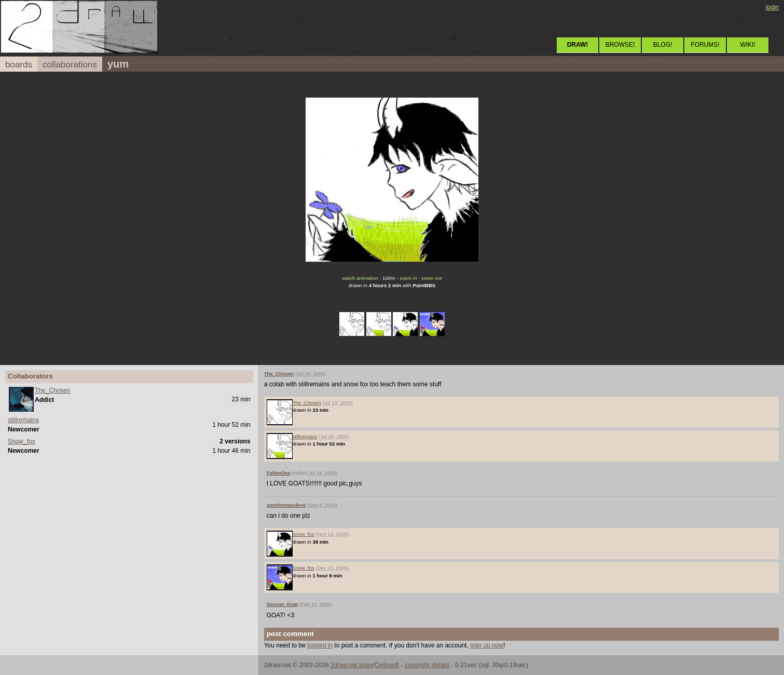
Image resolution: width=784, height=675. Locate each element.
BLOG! (663, 45)
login (772, 7)
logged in (320, 645)
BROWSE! (620, 45)
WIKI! (747, 45)
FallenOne (279, 473)
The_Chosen (53, 390)
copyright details (427, 665)
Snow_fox (22, 441)
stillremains (23, 420)
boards (19, 65)
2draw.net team (352, 665)
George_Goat (283, 604)
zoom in (408, 278)
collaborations (70, 65)
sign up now (487, 645)
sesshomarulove (286, 505)
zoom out (431, 278)
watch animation (360, 278)
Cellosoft (387, 665)
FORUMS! (705, 45)
